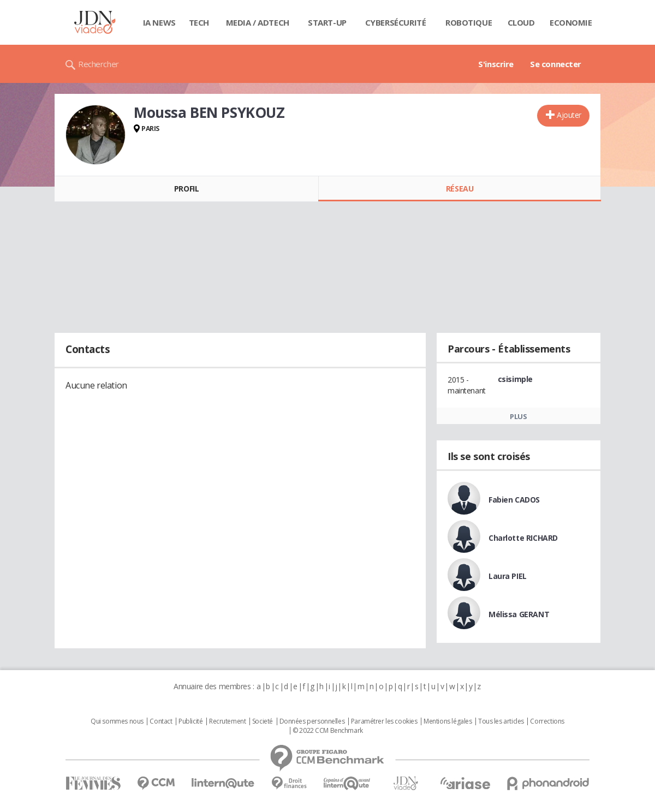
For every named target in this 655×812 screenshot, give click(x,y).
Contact (161, 721)
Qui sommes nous (117, 721)
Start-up (327, 22)
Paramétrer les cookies (384, 721)
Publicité (190, 721)
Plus (518, 416)
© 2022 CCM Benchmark (328, 731)
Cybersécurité (396, 22)
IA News (159, 22)
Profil (186, 189)
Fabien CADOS (514, 500)
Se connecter (556, 64)
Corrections (547, 721)
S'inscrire (496, 64)
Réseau (460, 189)
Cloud (521, 22)
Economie (571, 22)
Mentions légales (448, 721)
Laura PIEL (508, 576)
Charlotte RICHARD (523, 538)
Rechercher (99, 64)
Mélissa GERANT (519, 614)
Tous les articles (501, 721)
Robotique (469, 22)
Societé (263, 721)
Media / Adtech (258, 22)
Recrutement (227, 721)
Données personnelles (312, 721)
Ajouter (569, 115)
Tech (199, 22)
